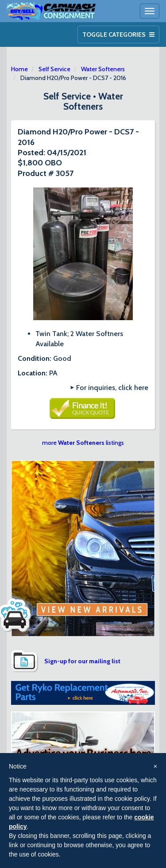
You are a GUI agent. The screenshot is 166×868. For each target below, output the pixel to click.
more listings (83, 443)
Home (19, 69)
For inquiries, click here (112, 388)
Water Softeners (103, 69)
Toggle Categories (118, 34)
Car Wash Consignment (52, 11)
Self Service (54, 69)
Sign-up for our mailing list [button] (82, 661)
